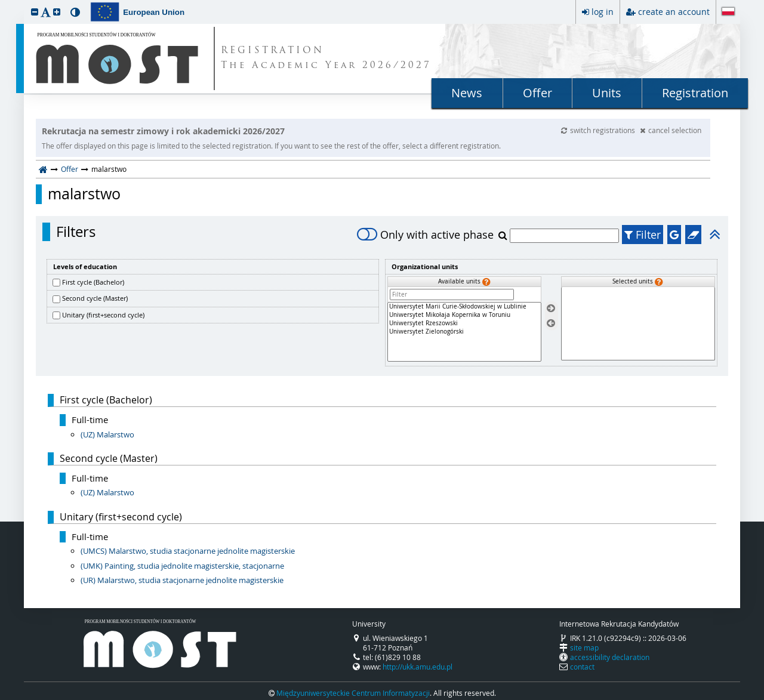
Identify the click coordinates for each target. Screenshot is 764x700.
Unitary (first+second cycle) (103, 315)
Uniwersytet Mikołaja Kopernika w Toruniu (464, 315)
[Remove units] (551, 323)
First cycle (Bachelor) (93, 282)
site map (584, 647)
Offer (537, 93)
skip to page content (3, 3)
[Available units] (464, 332)
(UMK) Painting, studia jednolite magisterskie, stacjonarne (182, 566)
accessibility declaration (610, 657)
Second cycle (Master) (95, 298)
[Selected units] (638, 324)
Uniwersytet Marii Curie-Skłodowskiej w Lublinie (464, 307)
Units (607, 93)
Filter (643, 235)
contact (582, 667)
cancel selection (671, 130)
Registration (695, 93)
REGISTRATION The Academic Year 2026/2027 (326, 58)
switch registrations (599, 130)
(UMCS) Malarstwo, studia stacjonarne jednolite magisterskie (188, 551)
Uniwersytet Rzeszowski (464, 323)
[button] (35, 12)
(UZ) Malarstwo (107, 434)
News (467, 93)
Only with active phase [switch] (425, 235)
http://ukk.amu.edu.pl (418, 667)
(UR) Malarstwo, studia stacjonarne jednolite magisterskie (182, 580)
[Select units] (551, 309)
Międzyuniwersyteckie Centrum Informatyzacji (353, 693)
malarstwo (84, 194)
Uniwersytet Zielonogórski (464, 332)
